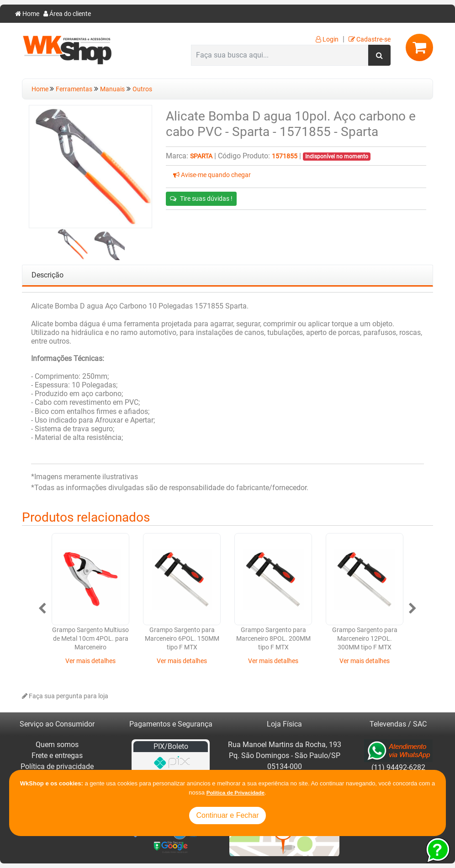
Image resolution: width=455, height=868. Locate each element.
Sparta (201, 156)
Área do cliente (67, 14)
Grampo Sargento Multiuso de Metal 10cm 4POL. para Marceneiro (90, 639)
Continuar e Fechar (228, 815)
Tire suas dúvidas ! (201, 199)
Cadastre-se (370, 39)
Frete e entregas (57, 756)
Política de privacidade (57, 766)
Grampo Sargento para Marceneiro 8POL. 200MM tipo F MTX (273, 639)
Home (27, 14)
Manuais (112, 89)
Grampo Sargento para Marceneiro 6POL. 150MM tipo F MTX (182, 639)
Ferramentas (74, 89)
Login (327, 39)
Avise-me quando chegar (212, 175)
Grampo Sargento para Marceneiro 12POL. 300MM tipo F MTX (365, 639)
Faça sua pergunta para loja (65, 696)
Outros (142, 89)
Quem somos (57, 745)
